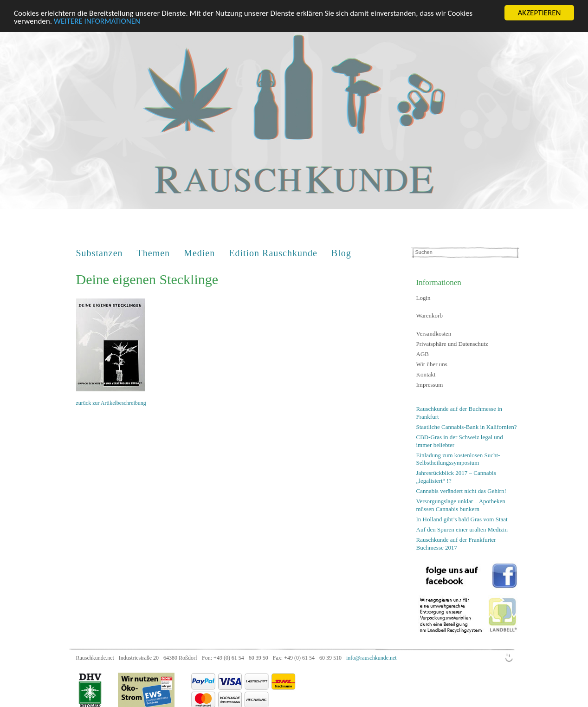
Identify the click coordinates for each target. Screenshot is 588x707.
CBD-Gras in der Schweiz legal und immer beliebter (460, 439)
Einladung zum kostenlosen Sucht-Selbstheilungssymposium (458, 457)
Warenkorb (430, 314)
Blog (341, 252)
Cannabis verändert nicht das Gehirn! (461, 489)
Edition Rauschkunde (273, 252)
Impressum (430, 383)
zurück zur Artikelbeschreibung (111, 401)
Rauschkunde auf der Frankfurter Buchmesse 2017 (456, 542)
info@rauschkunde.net (372, 656)
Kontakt (426, 373)
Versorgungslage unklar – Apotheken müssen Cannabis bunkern (461, 503)
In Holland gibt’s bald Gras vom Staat (462, 517)
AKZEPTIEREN (539, 11)
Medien (199, 252)
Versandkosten (434, 332)
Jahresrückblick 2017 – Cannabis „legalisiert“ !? (456, 475)
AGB (423, 352)
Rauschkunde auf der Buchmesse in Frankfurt (459, 411)
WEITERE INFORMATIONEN (97, 19)
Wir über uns (432, 362)
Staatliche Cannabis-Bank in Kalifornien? (467, 425)
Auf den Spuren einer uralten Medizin (462, 528)
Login (423, 296)
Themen (154, 252)
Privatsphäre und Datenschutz (452, 342)
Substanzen (100, 252)
